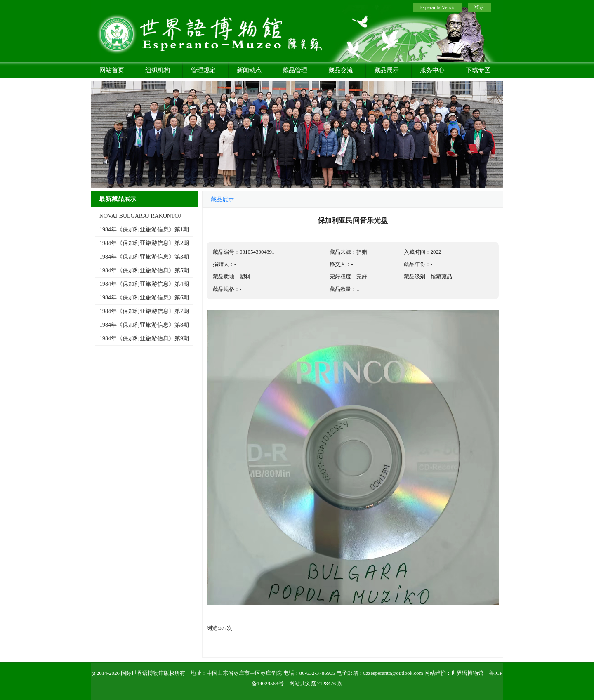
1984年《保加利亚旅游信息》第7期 (144, 311)
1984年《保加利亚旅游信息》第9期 (144, 338)
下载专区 (478, 70)
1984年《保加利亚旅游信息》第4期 (144, 284)
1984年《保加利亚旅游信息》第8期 (144, 325)
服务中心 (432, 70)
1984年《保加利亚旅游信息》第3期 (144, 257)
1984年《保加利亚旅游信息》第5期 (144, 270)
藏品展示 (387, 70)
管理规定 (203, 70)
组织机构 (158, 70)
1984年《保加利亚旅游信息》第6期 (144, 298)
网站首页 (112, 70)
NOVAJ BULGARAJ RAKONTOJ (140, 216)
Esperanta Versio (437, 7)
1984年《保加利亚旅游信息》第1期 (144, 230)
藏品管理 (295, 70)
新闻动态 (249, 70)
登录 (479, 7)
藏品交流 (341, 70)
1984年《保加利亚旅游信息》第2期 (144, 243)
